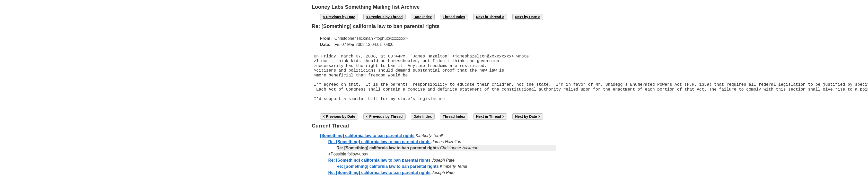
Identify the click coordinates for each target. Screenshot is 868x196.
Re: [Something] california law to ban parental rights (379, 142)
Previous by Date (341, 17)
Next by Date (526, 17)
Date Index (423, 17)
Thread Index (454, 17)
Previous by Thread (386, 17)
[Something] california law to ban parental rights (367, 136)
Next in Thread (489, 17)
